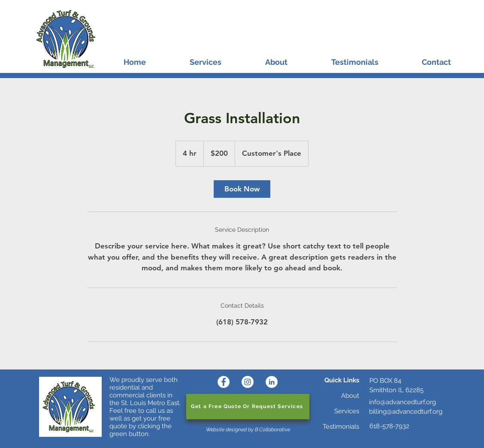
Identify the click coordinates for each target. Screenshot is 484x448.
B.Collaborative (272, 430)
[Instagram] (248, 382)
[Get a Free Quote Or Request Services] (248, 407)
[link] (242, 189)
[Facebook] (224, 382)
